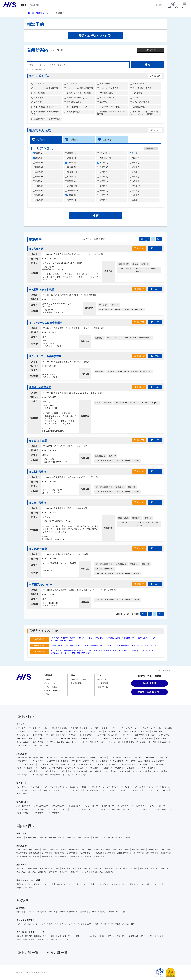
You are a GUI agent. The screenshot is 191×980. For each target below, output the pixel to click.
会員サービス (173, 5)
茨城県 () (38, 181)
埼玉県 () (103, 181)
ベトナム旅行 (33, 732)
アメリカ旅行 (161, 739)
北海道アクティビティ (82, 884)
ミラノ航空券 (129, 768)
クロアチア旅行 (139, 735)
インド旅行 (84, 732)
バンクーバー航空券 (24, 768)
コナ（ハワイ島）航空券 (26, 764)
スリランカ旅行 (96, 732)
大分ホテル (86, 872)
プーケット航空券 (130, 758)
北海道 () (71, 172)
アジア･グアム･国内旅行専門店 (79, 88)
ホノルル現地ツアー (24, 806)
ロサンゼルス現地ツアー (122, 809)
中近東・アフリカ (122, 924)
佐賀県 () (103, 195)
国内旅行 (26, 826)
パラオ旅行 (55, 728)
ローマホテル (149, 790)
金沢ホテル (110, 869)
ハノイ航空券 (50, 761)
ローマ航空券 (116, 768)
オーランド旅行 (88, 742)
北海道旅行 (43, 837)
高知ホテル (43, 872)
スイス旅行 (73, 735)
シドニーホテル (162, 790)
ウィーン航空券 (95, 771)
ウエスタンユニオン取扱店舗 (78, 93)
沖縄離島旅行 (31, 837)
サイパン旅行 (43, 728)
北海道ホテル (33, 869)
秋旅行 (62, 912)
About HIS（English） (52, 691)
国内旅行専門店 (72, 112)
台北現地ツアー (124, 806)
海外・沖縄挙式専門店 (141, 88)
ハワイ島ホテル (37, 787)
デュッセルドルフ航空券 (26, 771)
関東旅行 (62, 837)
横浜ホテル (77, 869)
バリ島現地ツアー (75, 806)
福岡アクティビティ (154, 884)
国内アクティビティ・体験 (28, 880)
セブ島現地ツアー (109, 806)
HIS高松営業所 (38, 472)
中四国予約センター (41, 585)
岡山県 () (103, 163)
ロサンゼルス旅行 (23, 742)
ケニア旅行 (33, 745)
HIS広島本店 (36, 249)
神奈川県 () (136, 181)
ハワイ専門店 (38, 84)
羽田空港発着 (22, 850)
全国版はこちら (151, 50)
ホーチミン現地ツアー (25, 809)
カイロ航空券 (81, 775)
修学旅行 (144, 936)
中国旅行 (104, 728)
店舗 (159, 5)
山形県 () (135, 195)
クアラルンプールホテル (145, 787)
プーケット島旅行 (141, 728)
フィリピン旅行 (157, 728)
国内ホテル (21, 865)
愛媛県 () (38, 153)
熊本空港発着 (34, 856)
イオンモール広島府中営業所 (46, 323)
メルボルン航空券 (36, 775)
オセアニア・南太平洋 (93, 924)
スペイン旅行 (113, 735)
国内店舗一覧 (59, 953)
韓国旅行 (65, 728)
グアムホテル (50, 787)
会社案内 (47, 679)
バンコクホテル (127, 787)
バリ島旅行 (21, 732)
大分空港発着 (22, 856)
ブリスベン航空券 (160, 771)
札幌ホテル (44, 869)
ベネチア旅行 (157, 732)
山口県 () (70, 195)
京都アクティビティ (118, 884)
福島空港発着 (124, 850)
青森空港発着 (86, 850)
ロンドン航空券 (92, 768)
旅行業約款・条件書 (78, 679)
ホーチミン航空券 (36, 761)
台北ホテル (86, 787)
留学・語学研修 (155, 936)
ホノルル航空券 (158, 761)
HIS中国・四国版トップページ (39, 13)
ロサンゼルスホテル (92, 790)
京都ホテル (133, 869)
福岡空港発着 (139, 853)
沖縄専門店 (136, 93)
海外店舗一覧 (29, 953)
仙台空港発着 (112, 850)
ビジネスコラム (62, 939)
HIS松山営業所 (38, 503)
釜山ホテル (75, 787)
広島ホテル (32, 872)
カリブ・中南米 (46, 924)
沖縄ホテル (110, 872)
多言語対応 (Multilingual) (76, 98)
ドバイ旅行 (153, 742)
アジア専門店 (71, 84)
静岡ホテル (88, 869)
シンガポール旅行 (116, 728)
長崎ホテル (64, 872)
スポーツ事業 (22, 939)
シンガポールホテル (111, 787)
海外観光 (101, 912)
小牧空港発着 (153, 850)
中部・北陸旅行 (84, 837)
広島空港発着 (72, 853)
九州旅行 (129, 837)
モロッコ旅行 (45, 745)
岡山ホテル (21, 872)
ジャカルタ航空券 (116, 761)
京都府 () (70, 158)
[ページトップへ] (173, 670)
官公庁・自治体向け (37, 939)
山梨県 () (70, 176)
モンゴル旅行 (110, 732)
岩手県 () (103, 172)
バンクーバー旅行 (114, 742)
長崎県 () (38, 195)
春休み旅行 (21, 912)
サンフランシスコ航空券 (78, 764)
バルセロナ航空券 (45, 771)
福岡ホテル (53, 872)
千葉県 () (38, 186)
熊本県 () (135, 190)
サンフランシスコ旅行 (55, 742)
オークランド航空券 (53, 775)
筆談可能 (102, 102)
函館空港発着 (74, 850)
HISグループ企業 (50, 687)
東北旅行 (53, 837)
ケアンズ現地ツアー (60, 809)
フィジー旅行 (104, 739)
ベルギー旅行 (101, 735)
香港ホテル (96, 787)
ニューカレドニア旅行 (120, 739)
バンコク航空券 (115, 758)
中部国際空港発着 (139, 850)
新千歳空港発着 (48, 850)
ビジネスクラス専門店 (108, 88)
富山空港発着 (22, 853)
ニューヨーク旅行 (73, 742)
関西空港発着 (34, 853)
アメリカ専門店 (138, 84)
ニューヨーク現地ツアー (162, 809)
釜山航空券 (33, 758)
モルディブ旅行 (147, 739)
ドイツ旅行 (62, 735)
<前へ (142, 239)
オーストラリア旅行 (24, 739)
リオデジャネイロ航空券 (74, 768)
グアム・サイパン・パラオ (72, 924)
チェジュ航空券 (46, 758)
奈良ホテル (166, 869)
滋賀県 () (38, 163)
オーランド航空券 (157, 764)
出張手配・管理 (40, 936)
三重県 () (135, 200)
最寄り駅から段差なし (75, 102)
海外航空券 (21, 754)
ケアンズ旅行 (52, 739)
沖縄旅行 (20, 837)
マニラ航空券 (162, 758)
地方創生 (50, 939)
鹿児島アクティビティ (25, 888)
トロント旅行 (129, 742)
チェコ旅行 (152, 735)
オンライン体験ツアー (26, 920)
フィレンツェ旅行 (23, 735)
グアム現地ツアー (59, 806)
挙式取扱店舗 (38, 93)
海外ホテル (21, 783)
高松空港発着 (97, 853)
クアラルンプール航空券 (80, 761)
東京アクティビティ (100, 884)
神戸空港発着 (59, 853)
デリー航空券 (131, 761)
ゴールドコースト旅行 (68, 739)
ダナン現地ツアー (43, 809)
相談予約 (139, 248)
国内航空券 (21, 846)
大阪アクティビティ (136, 884)
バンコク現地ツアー (92, 806)
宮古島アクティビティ (62, 884)
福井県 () (38, 172)
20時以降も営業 (105, 93)
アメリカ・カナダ (31, 924)
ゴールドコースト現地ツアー (81, 809)
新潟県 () (103, 176)
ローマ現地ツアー (55, 813)
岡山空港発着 (85, 853)
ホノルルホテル (22, 787)
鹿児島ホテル (98, 872)
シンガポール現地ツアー (158, 806)
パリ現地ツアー (40, 813)
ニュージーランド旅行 (88, 739)
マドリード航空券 (61, 771)
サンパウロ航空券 (55, 768)
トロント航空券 (40, 768)
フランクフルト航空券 (145, 768)
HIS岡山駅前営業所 (40, 387)
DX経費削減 (133, 936)
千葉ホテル (66, 869)
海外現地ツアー (23, 802)
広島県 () (70, 163)
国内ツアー (21, 834)
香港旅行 (84, 728)
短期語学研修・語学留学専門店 (46, 119)
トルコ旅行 (164, 742)
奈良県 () (38, 200)
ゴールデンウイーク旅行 (37, 912)
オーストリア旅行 (86, 735)
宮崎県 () (103, 200)
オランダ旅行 (126, 735)
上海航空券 (80, 758)
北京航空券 (91, 758)
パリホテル (123, 790)
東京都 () (71, 186)
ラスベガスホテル (109, 790)
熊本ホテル (75, 872)
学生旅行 (92, 912)
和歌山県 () (104, 153)
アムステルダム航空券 (78, 771)
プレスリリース (50, 683)
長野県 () (135, 176)
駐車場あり (37, 98)
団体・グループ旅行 (65, 936)
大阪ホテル (144, 869)
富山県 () (135, 167)
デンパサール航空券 (99, 761)
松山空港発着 (110, 853)
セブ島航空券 (22, 761)
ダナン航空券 (63, 761)
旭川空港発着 (61, 850)
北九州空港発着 (152, 853)
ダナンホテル (34, 790)
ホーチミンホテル (163, 787)
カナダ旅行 (101, 742)
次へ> (159, 239)
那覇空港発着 (74, 856)
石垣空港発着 (86, 856)
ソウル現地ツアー (139, 806)
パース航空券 (22, 775)
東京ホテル (21, 869)
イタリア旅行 (123, 732)
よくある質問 (103, 683)
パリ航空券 (104, 768)
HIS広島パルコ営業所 (41, 290)
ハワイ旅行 (21, 728)
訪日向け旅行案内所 (140, 102)
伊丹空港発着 (47, 853)
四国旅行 (120, 837)
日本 (133, 924)
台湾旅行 (74, 728)
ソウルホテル (63, 787)
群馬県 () (70, 181)
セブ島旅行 (169, 728)
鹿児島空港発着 (60, 856)
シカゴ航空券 (143, 764)
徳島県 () (38, 158)
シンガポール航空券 (147, 758)
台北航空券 (59, 758)
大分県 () (103, 190)
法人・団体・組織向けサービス (31, 932)
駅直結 (134, 98)
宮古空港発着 (99, 856)
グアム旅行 (32, 728)
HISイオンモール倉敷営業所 (45, 356)
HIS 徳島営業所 (38, 549)
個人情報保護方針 (77, 683)
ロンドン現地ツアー (24, 813)
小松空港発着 (165, 850)
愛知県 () (135, 163)
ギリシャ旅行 (164, 735)
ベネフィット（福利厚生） (116, 936)
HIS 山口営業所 (38, 441)
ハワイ (57, 924)
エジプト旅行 (22, 745)
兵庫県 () (70, 153)
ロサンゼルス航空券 (58, 764)
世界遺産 (110, 912)
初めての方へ (103, 679)
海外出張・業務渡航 (24, 936)
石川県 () (103, 167)
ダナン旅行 (44, 732)
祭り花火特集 (121, 912)
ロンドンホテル (135, 790)
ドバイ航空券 (68, 775)
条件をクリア (155, 76)
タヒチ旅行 (135, 739)
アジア (19, 924)
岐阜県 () (38, 167)
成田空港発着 (34, 850)
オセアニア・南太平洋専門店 (45, 88)
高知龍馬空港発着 (124, 853)
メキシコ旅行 (141, 742)
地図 (155, 248)
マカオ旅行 (94, 728)
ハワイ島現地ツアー (42, 806)
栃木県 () (103, 186)
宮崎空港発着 (47, 856)
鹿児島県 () (71, 190)
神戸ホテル (155, 869)
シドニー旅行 (39, 739)
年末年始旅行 (72, 912)
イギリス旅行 (50, 735)
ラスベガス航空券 (96, 764)
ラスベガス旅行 (39, 742)
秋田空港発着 (99, 850)
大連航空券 (102, 758)
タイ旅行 (129, 728)
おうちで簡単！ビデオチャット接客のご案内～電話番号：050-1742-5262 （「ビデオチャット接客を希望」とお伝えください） (104, 646)
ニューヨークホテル (75, 790)
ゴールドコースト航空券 (142, 771)
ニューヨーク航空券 (127, 764)
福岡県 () (38, 190)
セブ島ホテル (47, 790)
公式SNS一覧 (103, 687)
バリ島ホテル (59, 790)
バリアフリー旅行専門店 (109, 107)
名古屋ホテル (121, 869)
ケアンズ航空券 (124, 771)
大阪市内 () (104, 158)
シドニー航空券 (110, 771)
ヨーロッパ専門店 (106, 84)
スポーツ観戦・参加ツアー (44, 107)
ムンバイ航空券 (144, 761)
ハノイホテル (22, 790)
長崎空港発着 (165, 853)
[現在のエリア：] (24, 5)
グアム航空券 (43, 764)
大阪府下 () (136, 158)
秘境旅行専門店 (138, 107)
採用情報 (47, 694)
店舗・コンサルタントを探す (96, 36)
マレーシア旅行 (71, 732)
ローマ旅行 (134, 732)
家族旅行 (83, 912)
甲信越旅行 (72, 837)
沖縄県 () (135, 186)
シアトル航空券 (111, 764)
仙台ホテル (55, 869)
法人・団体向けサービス (76, 107)
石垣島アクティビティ (43, 884)
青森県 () (70, 200)
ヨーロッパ (108, 924)
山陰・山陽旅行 (108, 837)
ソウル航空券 (22, 758)
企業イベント (81, 936)
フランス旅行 (38, 735)
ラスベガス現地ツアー (142, 809)
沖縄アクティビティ (24, 884)
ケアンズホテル (22, 794)
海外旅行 (26, 717)
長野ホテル (99, 869)
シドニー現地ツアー (102, 809)
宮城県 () (135, 172)
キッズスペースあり (107, 98)
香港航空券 (69, 758)
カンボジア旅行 (57, 732)
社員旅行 (52, 936)
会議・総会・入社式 (96, 936)
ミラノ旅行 (145, 732)
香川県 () (135, 153)
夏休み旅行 (53, 912)
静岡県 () (70, 167)
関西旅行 (96, 837)
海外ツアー (21, 724)
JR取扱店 (37, 102)
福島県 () (38, 176)
